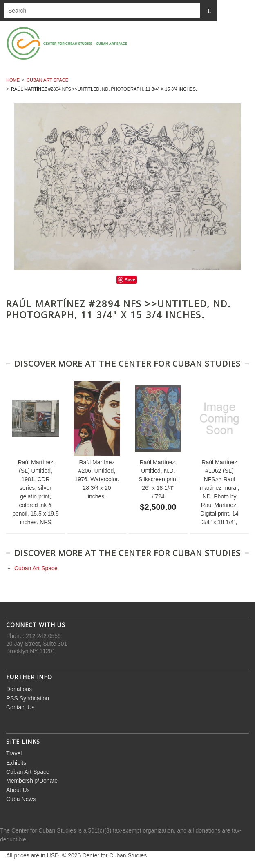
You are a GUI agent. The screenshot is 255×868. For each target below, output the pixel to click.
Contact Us (20, 707)
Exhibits (16, 763)
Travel (14, 753)
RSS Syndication (28, 698)
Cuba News (21, 799)
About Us (18, 790)
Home (13, 80)
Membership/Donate (32, 781)
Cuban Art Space (47, 80)
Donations (19, 689)
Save (130, 280)
